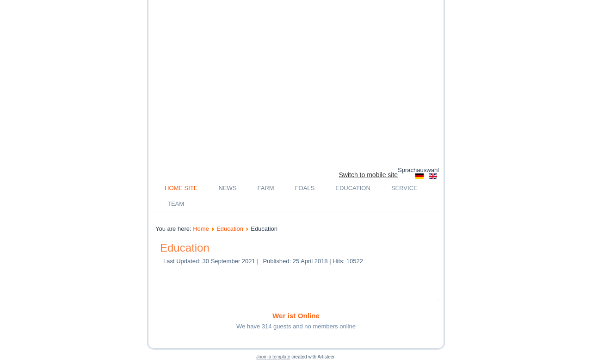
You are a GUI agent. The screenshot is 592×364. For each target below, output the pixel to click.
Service (404, 188)
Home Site (181, 188)
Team (176, 204)
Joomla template (273, 357)
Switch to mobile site (369, 175)
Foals (305, 188)
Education (353, 188)
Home (201, 229)
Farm (266, 188)
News (228, 188)
